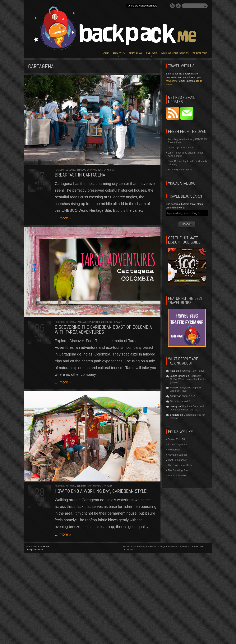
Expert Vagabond (178, 444)
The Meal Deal (197, 546)
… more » (63, 218)
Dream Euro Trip (177, 439)
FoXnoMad (174, 450)
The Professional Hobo (181, 465)
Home (105, 53)
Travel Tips (200, 53)
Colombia (71, 170)
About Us (119, 53)
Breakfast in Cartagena (80, 175)
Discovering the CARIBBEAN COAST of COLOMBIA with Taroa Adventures (103, 330)
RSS (178, 6)
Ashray (111, 170)
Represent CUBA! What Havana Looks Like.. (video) (189, 379)
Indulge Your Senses (175, 53)
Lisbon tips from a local (181, 148)
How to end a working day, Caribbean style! (101, 491)
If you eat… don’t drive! (192, 371)
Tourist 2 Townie (177, 475)
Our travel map (138, 546)
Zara (120, 322)
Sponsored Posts (102, 322)
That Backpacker (177, 460)
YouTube (172, 6)
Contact (129, 550)
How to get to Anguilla (180, 170)
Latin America (94, 170)
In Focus (81, 170)
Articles (184, 546)
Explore (151, 53)
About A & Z (188, 396)
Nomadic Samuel (177, 455)
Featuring (135, 53)
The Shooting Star (178, 470)
